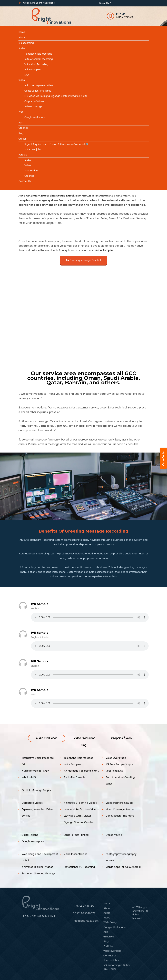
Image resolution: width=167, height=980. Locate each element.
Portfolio (23, 155)
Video (22, 80)
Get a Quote (163, 459)
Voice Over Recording (36, 65)
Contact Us (25, 181)
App (21, 123)
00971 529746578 (84, 914)
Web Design (31, 171)
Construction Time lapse (38, 91)
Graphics (23, 128)
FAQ (27, 75)
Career (22, 139)
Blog (21, 134)
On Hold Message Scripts (36, 790)
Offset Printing (114, 835)
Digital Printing (30, 835)
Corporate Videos (34, 101)
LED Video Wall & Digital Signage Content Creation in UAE (56, 96)
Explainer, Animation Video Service (37, 813)
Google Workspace (35, 117)
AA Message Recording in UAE (81, 771)
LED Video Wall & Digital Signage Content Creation (79, 819)
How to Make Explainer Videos (81, 809)
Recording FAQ (114, 771)
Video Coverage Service (120, 809)
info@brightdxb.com (86, 921)
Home (22, 32)
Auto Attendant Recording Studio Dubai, (47, 196)
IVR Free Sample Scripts (119, 764)
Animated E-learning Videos (80, 803)
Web (21, 112)
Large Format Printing (76, 835)
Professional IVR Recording (79, 867)
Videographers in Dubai (119, 803)
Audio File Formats (74, 777)
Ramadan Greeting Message (39, 873)
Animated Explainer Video (39, 86)
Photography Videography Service (121, 857)
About (22, 38)
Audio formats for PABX (36, 771)
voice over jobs (33, 150)
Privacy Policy (111, 960)
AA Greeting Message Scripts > (83, 260)
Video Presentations (75, 854)
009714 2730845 (125, 18)
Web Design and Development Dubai (40, 857)
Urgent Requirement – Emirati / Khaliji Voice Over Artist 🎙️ (56, 144)
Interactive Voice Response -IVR (39, 761)
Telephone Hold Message (38, 54)
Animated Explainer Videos (37, 867)
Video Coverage (33, 107)
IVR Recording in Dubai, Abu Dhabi (117, 967)
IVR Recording (26, 43)
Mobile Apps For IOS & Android (123, 867)
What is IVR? (29, 777)
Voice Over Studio (116, 758)
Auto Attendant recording (39, 59)
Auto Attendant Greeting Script (120, 781)
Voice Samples (33, 70)
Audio (22, 49)
